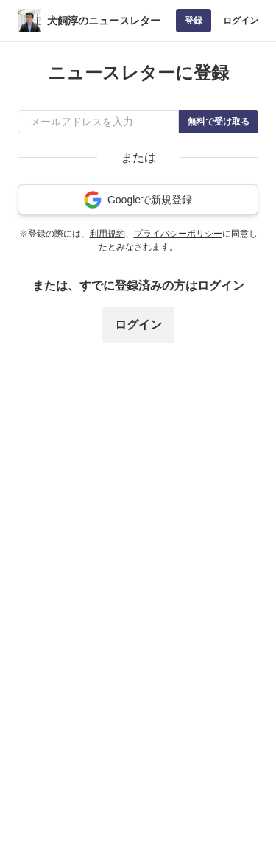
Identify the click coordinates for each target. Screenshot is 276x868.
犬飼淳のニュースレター (104, 21)
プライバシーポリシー (178, 234)
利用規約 (107, 234)
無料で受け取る (219, 122)
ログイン (241, 21)
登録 (194, 21)
